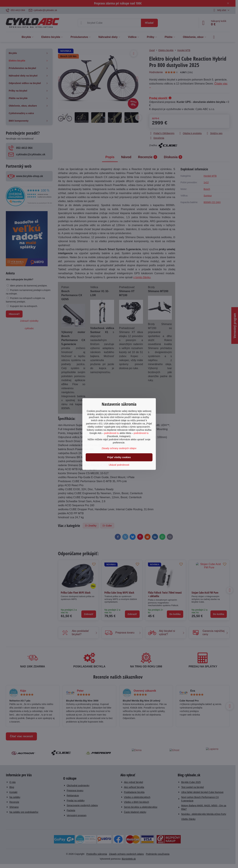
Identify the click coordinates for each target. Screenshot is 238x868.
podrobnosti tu (111, 433)
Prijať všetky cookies (119, 457)
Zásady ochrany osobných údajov (119, 448)
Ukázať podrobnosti (119, 465)
